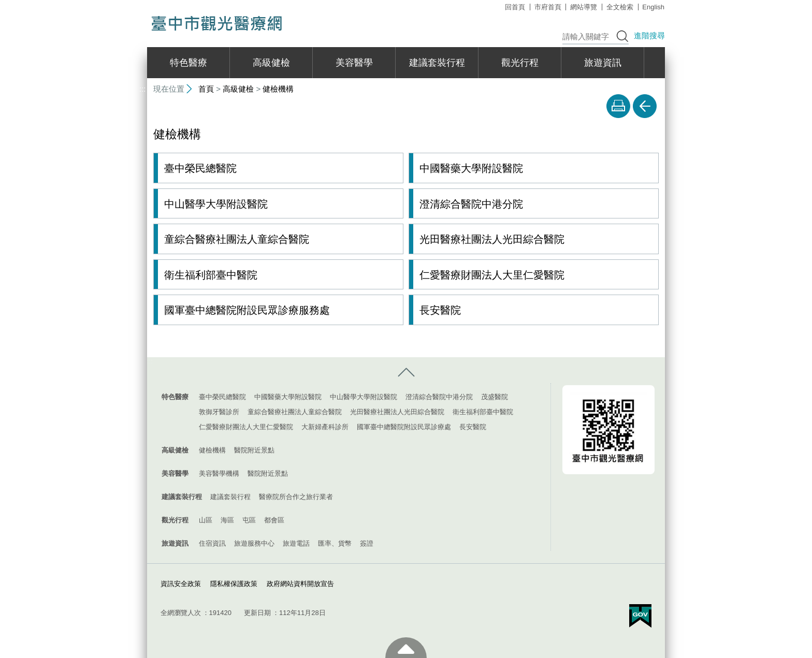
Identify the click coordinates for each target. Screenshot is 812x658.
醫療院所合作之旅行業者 (296, 496)
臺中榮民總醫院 (200, 168)
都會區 (274, 520)
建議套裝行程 (437, 63)
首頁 (206, 89)
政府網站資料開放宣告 (300, 583)
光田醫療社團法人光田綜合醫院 (492, 239)
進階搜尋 (649, 35)
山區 (206, 520)
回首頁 (515, 7)
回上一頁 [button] (645, 106)
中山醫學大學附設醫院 (216, 203)
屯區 (249, 520)
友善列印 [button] (618, 106)
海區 (227, 520)
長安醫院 (440, 310)
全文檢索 (620, 7)
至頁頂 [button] (406, 648)
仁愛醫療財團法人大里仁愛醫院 (492, 274)
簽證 (367, 543)
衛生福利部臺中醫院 (211, 274)
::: (143, 4)
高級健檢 (271, 63)
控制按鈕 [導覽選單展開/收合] (406, 372)
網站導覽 (584, 7)
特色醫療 (189, 63)
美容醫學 (354, 63)
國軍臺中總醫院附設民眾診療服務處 (247, 310)
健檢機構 (278, 89)
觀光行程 (520, 63)
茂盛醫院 (495, 396)
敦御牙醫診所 (219, 411)
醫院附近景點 (254, 450)
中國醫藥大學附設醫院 (471, 168)
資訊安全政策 (181, 583)
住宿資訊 (212, 543)
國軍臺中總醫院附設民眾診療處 (404, 426)
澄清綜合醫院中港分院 (471, 203)
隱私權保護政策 (234, 583)
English (653, 7)
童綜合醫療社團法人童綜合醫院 (237, 239)
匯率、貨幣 (335, 543)
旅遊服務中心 (254, 543)
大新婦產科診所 (325, 426)
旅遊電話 (296, 543)
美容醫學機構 (219, 473)
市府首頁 (548, 7)
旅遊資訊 (603, 63)
